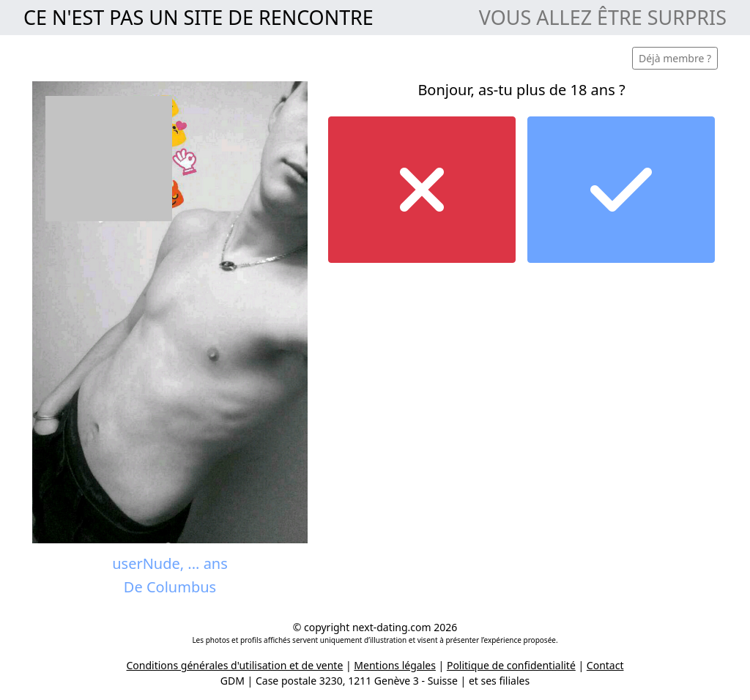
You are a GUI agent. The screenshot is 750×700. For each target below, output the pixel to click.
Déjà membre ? (675, 58)
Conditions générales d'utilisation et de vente (235, 665)
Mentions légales (395, 665)
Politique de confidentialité (511, 665)
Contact (605, 665)
